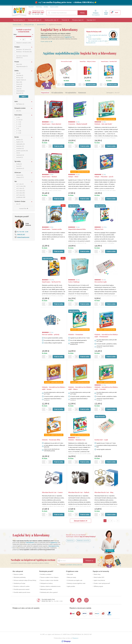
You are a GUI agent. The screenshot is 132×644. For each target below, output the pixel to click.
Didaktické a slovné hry (83, 541)
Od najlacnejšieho (57, 93)
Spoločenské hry (41, 25)
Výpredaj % (91, 20)
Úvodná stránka (17, 25)
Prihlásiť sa (89, 561)
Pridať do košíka (70, 85)
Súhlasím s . (71, 565)
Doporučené (45, 93)
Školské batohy (19, 20)
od (15, 36)
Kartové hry (70, 541)
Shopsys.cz (75, 638)
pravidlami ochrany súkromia (74, 565)
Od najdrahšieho (71, 93)
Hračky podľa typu (35, 20)
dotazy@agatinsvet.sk (23, 237)
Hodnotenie (82, 93)
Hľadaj (82, 13)
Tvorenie (65, 20)
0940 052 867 (38, 12)
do (32, 36)
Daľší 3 (24, 97)
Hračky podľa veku (52, 20)
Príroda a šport (78, 20)
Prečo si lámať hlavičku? (95, 39)
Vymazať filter (24, 208)
